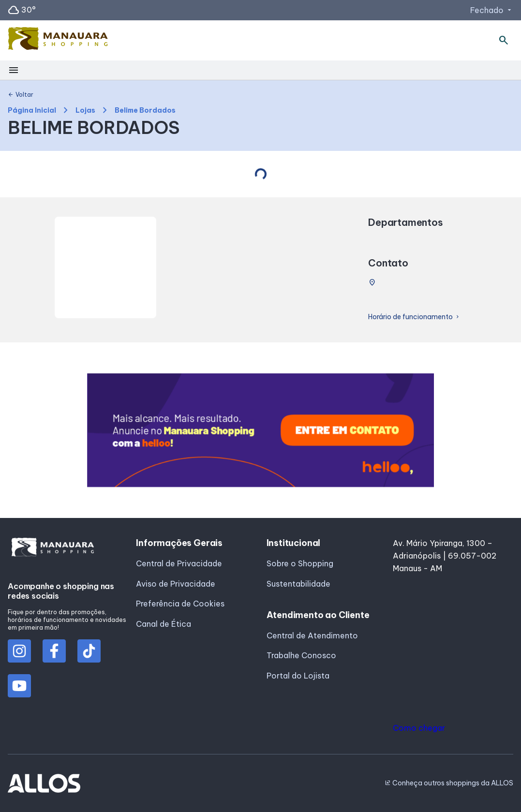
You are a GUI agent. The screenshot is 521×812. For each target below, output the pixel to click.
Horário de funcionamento (414, 317)
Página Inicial (32, 111)
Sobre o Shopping (300, 563)
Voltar (21, 95)
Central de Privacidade (179, 563)
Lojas (85, 111)
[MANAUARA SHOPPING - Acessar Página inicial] (58, 41)
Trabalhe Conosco (301, 655)
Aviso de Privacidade (176, 584)
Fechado (492, 10)
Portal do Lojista (298, 676)
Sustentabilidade (298, 584)
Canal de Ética (164, 624)
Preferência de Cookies (180, 604)
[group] (261, 430)
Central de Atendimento (312, 635)
